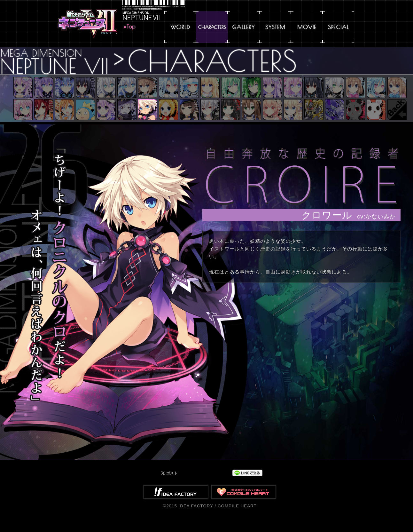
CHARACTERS (212, 27)
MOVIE (307, 27)
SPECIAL (339, 27)
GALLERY (243, 27)
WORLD (180, 27)
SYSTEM (275, 27)
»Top (129, 26)
